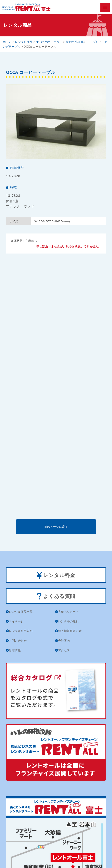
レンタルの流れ (69, 621)
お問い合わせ (18, 640)
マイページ (16, 621)
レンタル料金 (56, 576)
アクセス (64, 650)
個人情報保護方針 (70, 631)
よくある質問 (56, 596)
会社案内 (64, 640)
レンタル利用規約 (21, 631)
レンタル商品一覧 (21, 612)
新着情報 (15, 650)
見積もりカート (69, 612)
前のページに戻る (56, 527)
